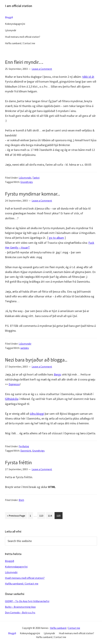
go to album (56, 238)
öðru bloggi (37, 414)
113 (42, 515)
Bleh (21, 500)
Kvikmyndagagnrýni (16, 567)
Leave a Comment (42, 69)
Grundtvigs (27, 182)
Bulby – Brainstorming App (20, 607)
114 (51, 515)
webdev (25, 348)
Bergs (58, 374)
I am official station (19, 6)
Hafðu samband (58, 628)
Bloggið (10, 561)
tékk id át (88, 77)
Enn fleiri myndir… (24, 62)
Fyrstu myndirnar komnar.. (32, 194)
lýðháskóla (12, 399)
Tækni (36, 178)
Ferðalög (24, 446)
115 (59, 515)
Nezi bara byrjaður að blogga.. (36, 360)
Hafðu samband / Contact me (22, 584)
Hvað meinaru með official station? (25, 578)
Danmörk (26, 451)
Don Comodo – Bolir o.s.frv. (20, 612)
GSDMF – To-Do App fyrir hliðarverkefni (27, 601)
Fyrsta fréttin (18, 462)
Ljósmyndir (25, 178)
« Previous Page (16, 516)
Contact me (74, 628)
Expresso (14, 384)
